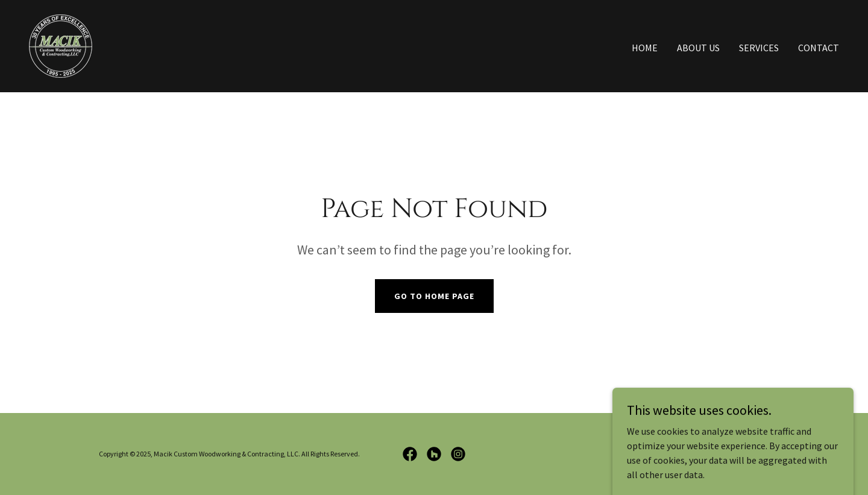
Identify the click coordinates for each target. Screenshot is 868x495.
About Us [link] (698, 48)
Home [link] (645, 48)
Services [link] (759, 48)
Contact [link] (819, 48)
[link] (61, 45)
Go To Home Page (434, 296)
